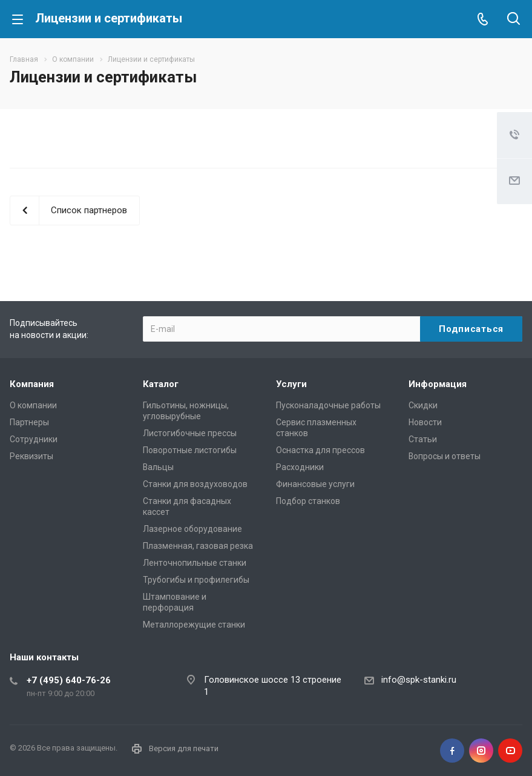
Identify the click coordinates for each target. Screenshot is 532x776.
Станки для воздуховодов (195, 484)
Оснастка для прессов (320, 450)
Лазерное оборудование (192, 529)
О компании (33, 405)
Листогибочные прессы (190, 433)
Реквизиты (31, 456)
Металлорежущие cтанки (194, 625)
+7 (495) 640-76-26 (69, 680)
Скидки (423, 405)
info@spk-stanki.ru (419, 680)
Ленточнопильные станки (195, 563)
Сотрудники (34, 439)
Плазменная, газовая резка (198, 546)
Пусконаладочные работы (328, 405)
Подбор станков (308, 501)
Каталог (161, 384)
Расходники (300, 467)
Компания (32, 384)
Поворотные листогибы (190, 450)
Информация (438, 384)
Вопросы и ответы (445, 456)
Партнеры (29, 422)
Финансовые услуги (315, 484)
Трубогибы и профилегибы (196, 580)
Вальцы (158, 467)
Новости (425, 422)
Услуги (291, 384)
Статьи (423, 439)
